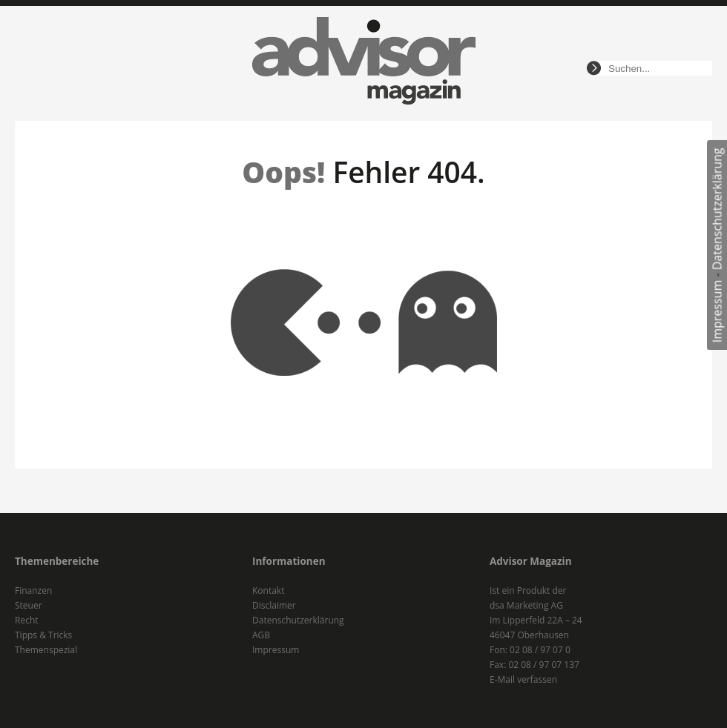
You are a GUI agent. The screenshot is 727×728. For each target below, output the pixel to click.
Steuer (29, 605)
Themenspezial (46, 650)
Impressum (717, 311)
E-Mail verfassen (523, 679)
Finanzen (33, 590)
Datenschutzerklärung (717, 209)
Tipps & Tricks (43, 635)
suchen (594, 68)
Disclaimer (274, 605)
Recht (27, 620)
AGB (261, 635)
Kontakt (268, 590)
